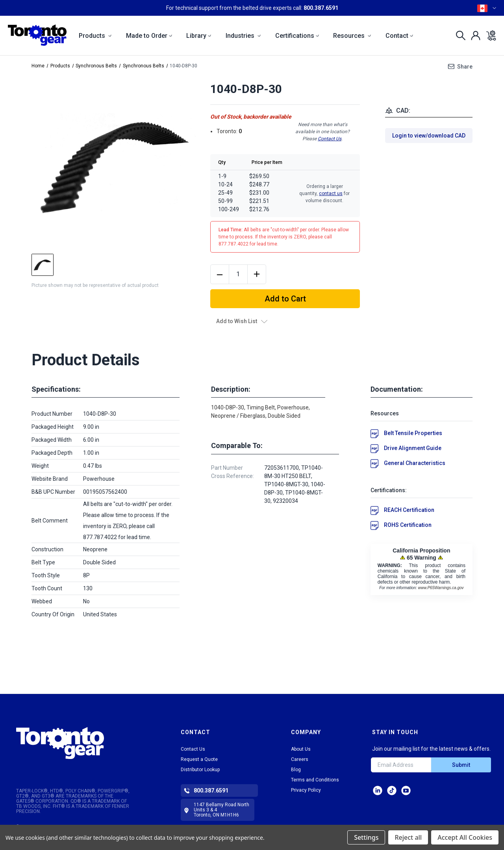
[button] (79, 743)
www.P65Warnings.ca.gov (441, 588)
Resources (352, 36)
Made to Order (149, 36)
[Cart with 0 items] (489, 35)
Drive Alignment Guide (413, 448)
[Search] (459, 35)
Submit (461, 765)
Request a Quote (199, 759)
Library (199, 36)
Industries (243, 36)
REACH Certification (409, 510)
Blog (296, 770)
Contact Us (330, 139)
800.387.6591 (321, 8)
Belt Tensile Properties (413, 433)
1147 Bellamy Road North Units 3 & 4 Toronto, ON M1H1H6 (221, 810)
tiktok (392, 790)
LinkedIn (378, 790)
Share (465, 67)
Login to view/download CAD (429, 136)
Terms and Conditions (315, 780)
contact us (331, 193)
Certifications (297, 36)
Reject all (408, 837)
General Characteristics (415, 463)
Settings (366, 837)
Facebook (406, 790)
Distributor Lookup (200, 770)
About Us (301, 749)
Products (95, 36)
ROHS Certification (408, 525)
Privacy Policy (306, 790)
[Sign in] (473, 35)
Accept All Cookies (465, 837)
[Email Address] (401, 765)
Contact (399, 36)
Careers (300, 759)
